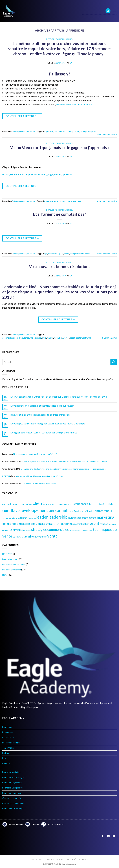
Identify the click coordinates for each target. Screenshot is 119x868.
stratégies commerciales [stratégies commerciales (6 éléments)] (50, 530)
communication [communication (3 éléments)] (57, 504)
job (76, 254)
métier (80, 254)
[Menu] (115, 11)
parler (82, 131)
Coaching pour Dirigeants (13, 803)
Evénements (8, 732)
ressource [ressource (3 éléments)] (112, 524)
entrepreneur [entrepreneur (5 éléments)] (103, 511)
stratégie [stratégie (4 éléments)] (26, 530)
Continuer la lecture (22, 116)
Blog (4, 758)
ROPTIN (6, 476)
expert (57, 201)
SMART (66, 338)
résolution (58, 338)
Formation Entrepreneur (13, 788)
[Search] (108, 11)
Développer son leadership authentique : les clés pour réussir (42, 406)
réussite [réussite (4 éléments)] (7, 530)
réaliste (50, 338)
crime (70, 131)
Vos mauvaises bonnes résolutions (60, 267)
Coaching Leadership (11, 798)
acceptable (7, 338)
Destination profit (10, 559)
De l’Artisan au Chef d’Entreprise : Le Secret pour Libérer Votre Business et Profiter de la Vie (59, 397)
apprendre (49, 131)
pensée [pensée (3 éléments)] (57, 524)
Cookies (84, 859)
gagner (67, 201)
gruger (74, 201)
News (5, 575)
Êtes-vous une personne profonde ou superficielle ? (35, 454)
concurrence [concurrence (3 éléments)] (69, 504)
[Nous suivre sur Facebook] (103, 836)
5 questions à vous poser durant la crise (39, 484)
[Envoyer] (114, 362)
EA (71, 63)
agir (46, 254)
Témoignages (8, 748)
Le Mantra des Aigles (11, 743)
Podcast (6, 753)
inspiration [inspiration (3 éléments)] (32, 518)
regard (80, 201)
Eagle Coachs (8, 737)
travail (88, 338)
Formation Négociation (12, 783)
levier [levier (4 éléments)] (71, 518)
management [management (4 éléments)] (81, 518)
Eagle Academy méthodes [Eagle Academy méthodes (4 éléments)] (81, 511)
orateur (76, 131)
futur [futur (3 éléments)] (14, 518)
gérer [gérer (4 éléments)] (24, 518)
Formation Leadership (12, 793)
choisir (66, 254)
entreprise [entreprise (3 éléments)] (7, 518)
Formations (7, 727)
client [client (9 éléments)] (38, 503)
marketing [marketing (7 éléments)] (106, 517)
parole (88, 131)
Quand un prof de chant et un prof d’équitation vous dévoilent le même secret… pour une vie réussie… (66, 462)
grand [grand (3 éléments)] (18, 518)
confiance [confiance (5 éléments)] (80, 504)
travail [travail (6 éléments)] (26, 536)
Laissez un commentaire (106, 134)
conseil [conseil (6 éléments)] (8, 511)
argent (60, 254)
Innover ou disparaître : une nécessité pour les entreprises (40, 415)
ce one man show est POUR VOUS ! (75, 104)
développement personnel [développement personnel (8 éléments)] (43, 510)
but (23, 338)
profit (44, 338)
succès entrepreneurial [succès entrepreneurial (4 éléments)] (81, 530)
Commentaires (109, 338)
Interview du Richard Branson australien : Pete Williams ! (40, 476)
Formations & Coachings (13, 809)
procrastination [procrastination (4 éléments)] (81, 524)
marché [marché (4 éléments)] (93, 518)
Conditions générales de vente (48, 859)
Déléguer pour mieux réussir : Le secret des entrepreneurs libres (44, 432)
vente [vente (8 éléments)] (52, 536)
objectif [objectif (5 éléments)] (8, 524)
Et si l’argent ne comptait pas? (59, 214)
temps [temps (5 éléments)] (17, 536)
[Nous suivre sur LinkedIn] (108, 836)
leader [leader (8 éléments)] (42, 517)
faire (72, 254)
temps (82, 338)
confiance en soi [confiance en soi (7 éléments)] (101, 503)
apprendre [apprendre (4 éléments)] (8, 504)
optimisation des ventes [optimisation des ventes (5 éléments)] (29, 524)
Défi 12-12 (7, 554)
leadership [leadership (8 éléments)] (58, 517)
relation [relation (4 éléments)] (104, 524)
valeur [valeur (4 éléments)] (35, 537)
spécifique (74, 338)
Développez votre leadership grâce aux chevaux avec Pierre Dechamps (48, 423)
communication (60, 131)
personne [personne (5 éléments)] (67, 524)
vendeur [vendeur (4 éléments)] (43, 537)
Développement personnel (14, 564)
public (94, 131)
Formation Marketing (11, 772)
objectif (38, 338)
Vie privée (72, 859)
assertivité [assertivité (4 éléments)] (19, 504)
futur (62, 201)
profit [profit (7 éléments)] (95, 523)
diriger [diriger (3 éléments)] (16, 511)
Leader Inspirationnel (12, 570)
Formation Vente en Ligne (13, 777)
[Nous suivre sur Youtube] (114, 836)
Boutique (6, 763)
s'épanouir (88, 254)
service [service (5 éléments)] (16, 530)
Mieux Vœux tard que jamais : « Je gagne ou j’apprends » (60, 148)
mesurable (30, 338)
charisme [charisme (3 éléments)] (29, 504)
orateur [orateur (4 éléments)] (50, 524)
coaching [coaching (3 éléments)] (48, 504)
